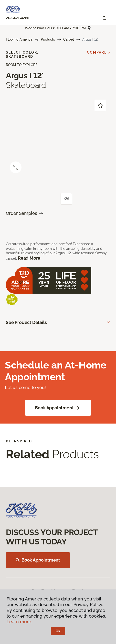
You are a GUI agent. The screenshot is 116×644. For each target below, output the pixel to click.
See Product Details (26, 322)
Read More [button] (29, 258)
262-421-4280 (18, 18)
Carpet (69, 39)
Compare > (99, 52)
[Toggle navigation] (105, 18)
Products (48, 39)
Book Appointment (58, 408)
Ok (58, 631)
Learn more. (19, 622)
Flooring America (19, 39)
